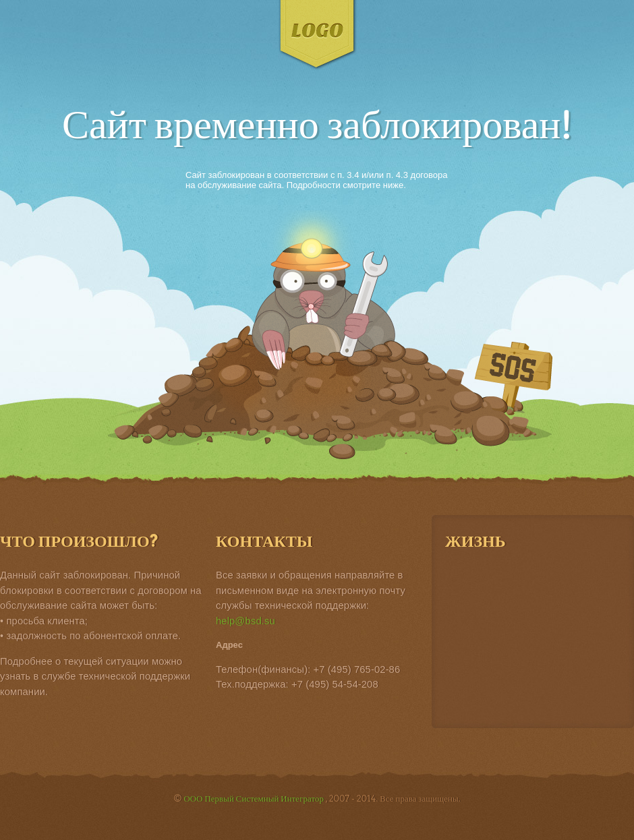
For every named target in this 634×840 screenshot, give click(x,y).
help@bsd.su (246, 621)
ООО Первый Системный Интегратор (254, 799)
